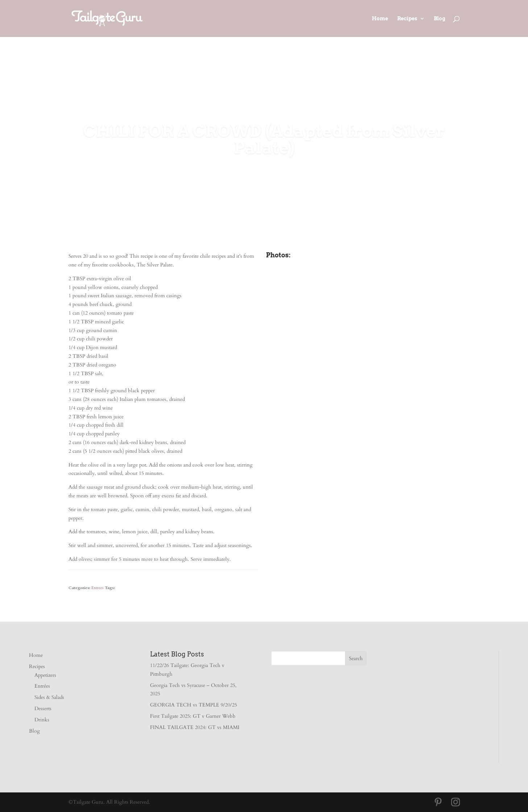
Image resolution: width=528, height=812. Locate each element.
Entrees (97, 588)
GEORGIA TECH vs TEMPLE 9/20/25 (194, 705)
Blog (440, 19)
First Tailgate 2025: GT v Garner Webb (193, 716)
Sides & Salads (49, 697)
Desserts (43, 709)
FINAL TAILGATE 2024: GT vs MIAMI (195, 727)
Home (380, 19)
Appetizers (45, 675)
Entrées (42, 686)
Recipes (407, 19)
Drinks (42, 720)
